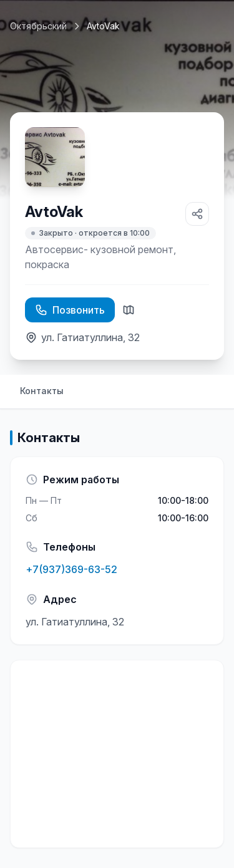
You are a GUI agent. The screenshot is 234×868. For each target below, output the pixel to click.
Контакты (42, 391)
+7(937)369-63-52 (71, 569)
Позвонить (70, 310)
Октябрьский (38, 26)
